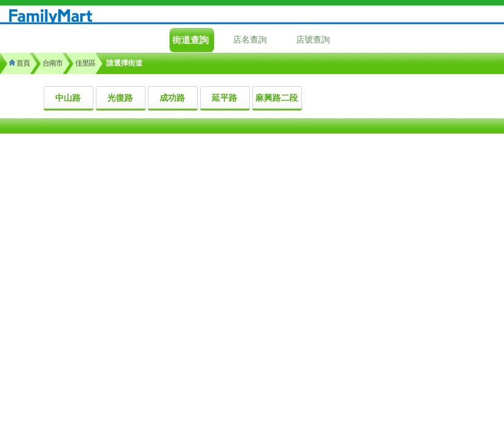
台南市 (52, 63)
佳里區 (85, 63)
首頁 (19, 63)
